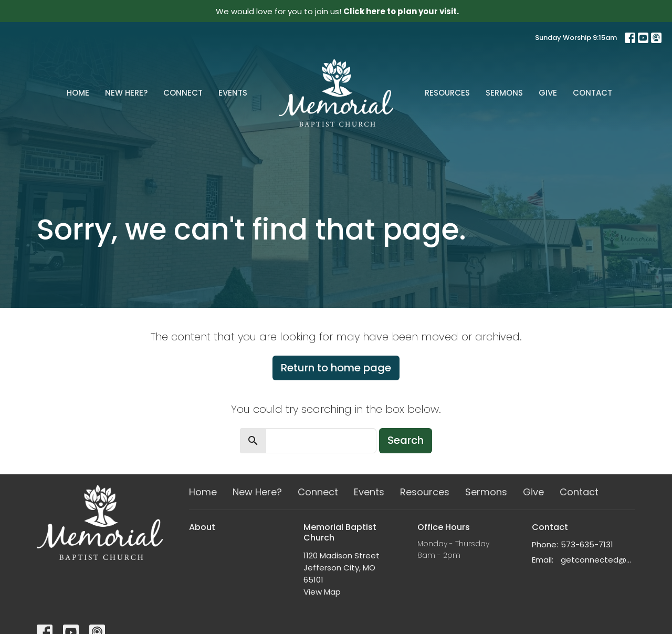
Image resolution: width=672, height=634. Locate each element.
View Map (322, 592)
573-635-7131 (587, 544)
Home (78, 93)
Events (233, 93)
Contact (592, 93)
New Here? (126, 93)
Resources (447, 93)
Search (406, 440)
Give (548, 93)
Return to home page (336, 368)
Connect (183, 93)
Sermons (504, 93)
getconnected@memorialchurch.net (598, 560)
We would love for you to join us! (337, 11)
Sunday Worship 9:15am (576, 38)
